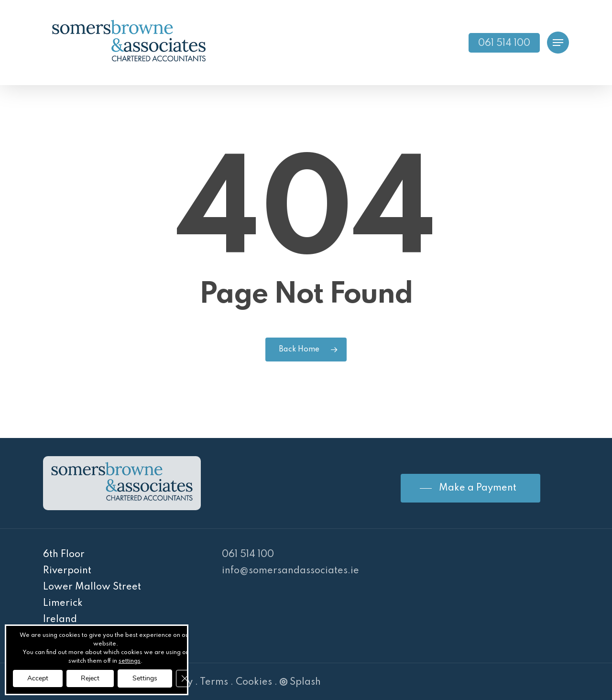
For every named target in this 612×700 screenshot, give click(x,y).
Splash (300, 682)
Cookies (254, 682)
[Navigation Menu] (558, 43)
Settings (145, 678)
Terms (214, 682)
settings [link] (130, 661)
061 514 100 (248, 555)
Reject (90, 678)
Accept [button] (38, 678)
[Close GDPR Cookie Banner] (185, 678)
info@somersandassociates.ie (290, 571)
